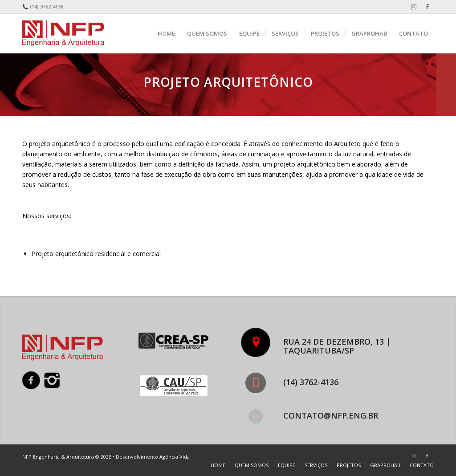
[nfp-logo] (65, 33)
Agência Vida (175, 457)
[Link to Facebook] (427, 7)
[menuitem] (166, 33)
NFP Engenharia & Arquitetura (58, 457)
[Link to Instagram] (413, 7)
